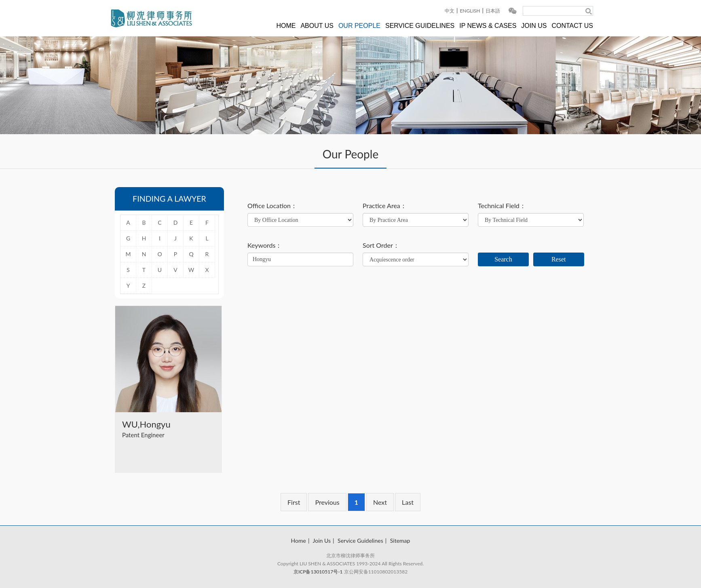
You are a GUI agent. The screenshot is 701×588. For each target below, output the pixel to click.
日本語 (493, 11)
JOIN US (534, 26)
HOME (286, 26)
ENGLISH (470, 11)
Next (380, 502)
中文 (450, 11)
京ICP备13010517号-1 (318, 572)
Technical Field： (502, 206)
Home (299, 541)
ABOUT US (317, 26)
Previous (327, 502)
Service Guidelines (360, 541)
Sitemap (400, 541)
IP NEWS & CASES (488, 26)
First (294, 502)
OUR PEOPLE (359, 26)
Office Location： (272, 206)
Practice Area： (385, 206)
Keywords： (265, 245)
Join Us (322, 541)
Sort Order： (381, 245)
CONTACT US (572, 26)
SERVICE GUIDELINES (420, 26)
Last (408, 502)
